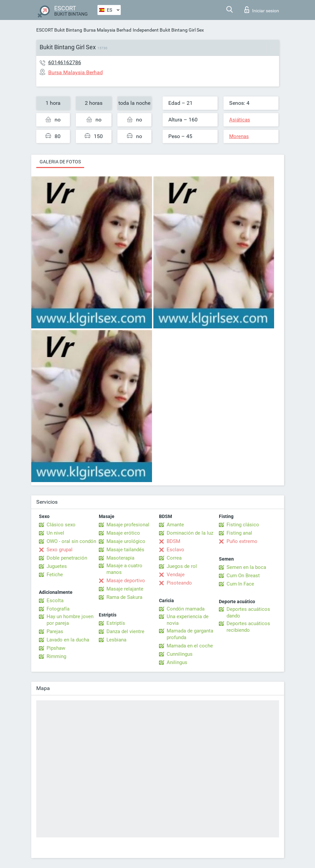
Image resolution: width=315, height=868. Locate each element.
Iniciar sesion (262, 10)
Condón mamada (186, 609)
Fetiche (55, 575)
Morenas (239, 136)
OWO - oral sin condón (71, 541)
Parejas (55, 631)
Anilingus (177, 662)
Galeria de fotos (60, 162)
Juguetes (57, 566)
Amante (175, 525)
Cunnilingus (180, 654)
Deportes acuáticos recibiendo (248, 627)
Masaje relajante (125, 589)
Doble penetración (67, 558)
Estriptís (116, 623)
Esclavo (175, 550)
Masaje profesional (128, 525)
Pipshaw (56, 648)
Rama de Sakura (124, 597)
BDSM (173, 541)
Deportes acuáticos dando (248, 612)
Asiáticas (240, 120)
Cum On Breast (243, 576)
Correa (174, 558)
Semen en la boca (246, 567)
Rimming (56, 656)
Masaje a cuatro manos (124, 569)
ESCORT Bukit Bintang (59, 30)
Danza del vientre (125, 631)
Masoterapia (120, 558)
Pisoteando (179, 583)
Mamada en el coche (190, 646)
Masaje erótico (123, 533)
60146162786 (65, 62)
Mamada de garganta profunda (190, 634)
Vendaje (176, 575)
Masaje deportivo (126, 581)
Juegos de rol (182, 566)
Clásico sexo (61, 525)
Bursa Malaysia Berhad (107, 30)
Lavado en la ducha (68, 640)
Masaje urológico (126, 541)
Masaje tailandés (125, 550)
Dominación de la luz (190, 533)
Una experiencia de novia (188, 620)
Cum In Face (240, 584)
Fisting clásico (243, 525)
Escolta (55, 601)
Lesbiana (116, 640)
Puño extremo (242, 541)
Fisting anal (239, 533)
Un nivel (55, 533)
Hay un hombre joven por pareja (70, 620)
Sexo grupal (60, 550)
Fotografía (58, 609)
